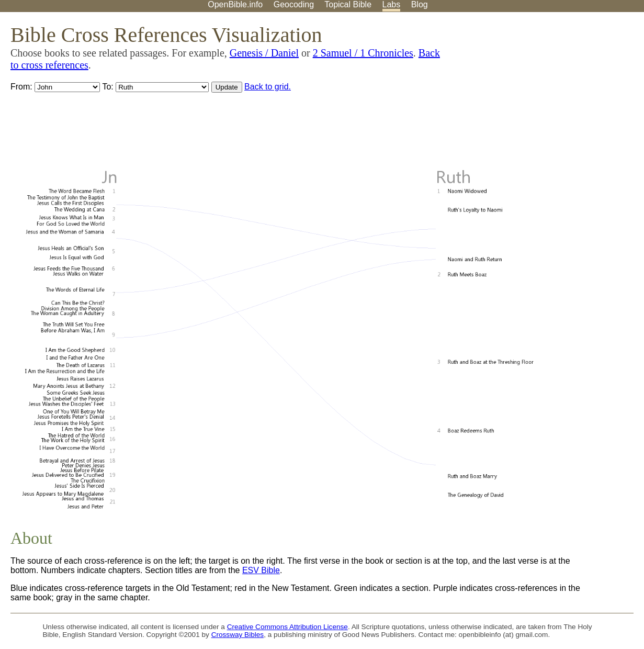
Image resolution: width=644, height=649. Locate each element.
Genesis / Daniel (264, 53)
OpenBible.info (235, 4)
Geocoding (294, 4)
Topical (348, 4)
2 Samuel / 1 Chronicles (363, 53)
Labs (392, 4)
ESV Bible (261, 570)
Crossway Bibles (238, 635)
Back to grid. (268, 87)
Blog (420, 4)
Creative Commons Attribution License (287, 627)
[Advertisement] (538, 94)
